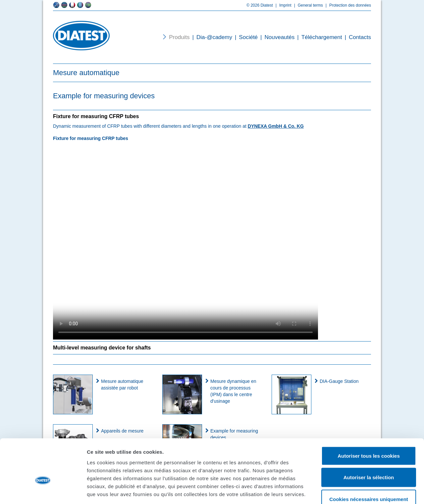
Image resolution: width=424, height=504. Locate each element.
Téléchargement (318, 37)
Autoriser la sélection (369, 439)
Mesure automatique (86, 73)
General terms (307, 5)
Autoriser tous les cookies (369, 417)
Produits (179, 37)
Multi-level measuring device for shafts (102, 348)
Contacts (356, 37)
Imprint (282, 5)
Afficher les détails (365, 491)
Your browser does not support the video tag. (185, 240)
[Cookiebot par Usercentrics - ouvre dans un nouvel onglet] (43, 491)
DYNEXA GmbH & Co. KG (276, 126)
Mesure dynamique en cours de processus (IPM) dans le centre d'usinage (233, 391)
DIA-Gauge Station (339, 381)
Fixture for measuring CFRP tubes (96, 116)
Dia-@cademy (211, 37)
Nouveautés (276, 37)
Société (245, 37)
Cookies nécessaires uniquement (369, 460)
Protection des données (347, 5)
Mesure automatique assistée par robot (122, 385)
